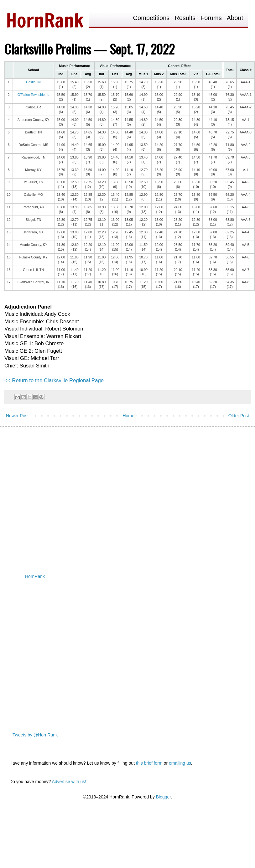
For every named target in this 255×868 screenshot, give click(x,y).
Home (128, 416)
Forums (211, 18)
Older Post (239, 416)
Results (185, 18)
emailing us (180, 763)
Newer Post (17, 416)
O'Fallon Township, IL (33, 95)
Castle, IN (33, 82)
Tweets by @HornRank (35, 735)
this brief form (149, 763)
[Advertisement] (59, 495)
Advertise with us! (69, 782)
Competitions (151, 18)
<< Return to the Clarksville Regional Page (54, 380)
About (235, 18)
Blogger (163, 797)
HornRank (35, 576)
